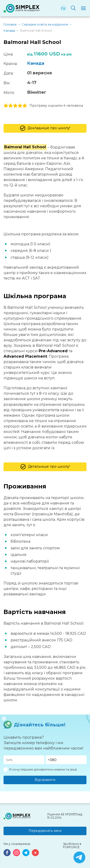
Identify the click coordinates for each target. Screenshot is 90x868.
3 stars (15, 106)
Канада (36, 63)
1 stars (6, 106)
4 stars (20, 106)
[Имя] (24, 760)
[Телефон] (66, 760)
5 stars (25, 106)
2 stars (11, 106)
